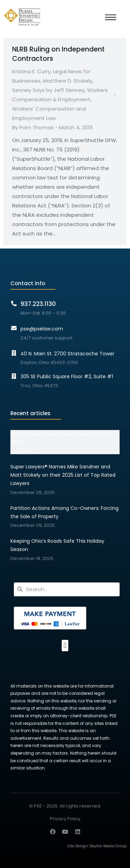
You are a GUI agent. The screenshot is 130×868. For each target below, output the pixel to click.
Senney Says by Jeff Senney (48, 90)
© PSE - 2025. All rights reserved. (65, 806)
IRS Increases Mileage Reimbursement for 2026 (60, 438)
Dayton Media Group (108, 846)
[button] (65, 646)
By (33, 127)
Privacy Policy (65, 819)
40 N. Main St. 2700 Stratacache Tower (67, 354)
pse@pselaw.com (42, 329)
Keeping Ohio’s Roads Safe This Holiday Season (57, 545)
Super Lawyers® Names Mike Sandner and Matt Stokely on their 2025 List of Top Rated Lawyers (63, 475)
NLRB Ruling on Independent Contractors (58, 54)
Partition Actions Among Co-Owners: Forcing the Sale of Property (64, 512)
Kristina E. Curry (31, 71)
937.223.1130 (38, 304)
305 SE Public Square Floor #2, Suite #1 (67, 376)
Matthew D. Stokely (68, 81)
